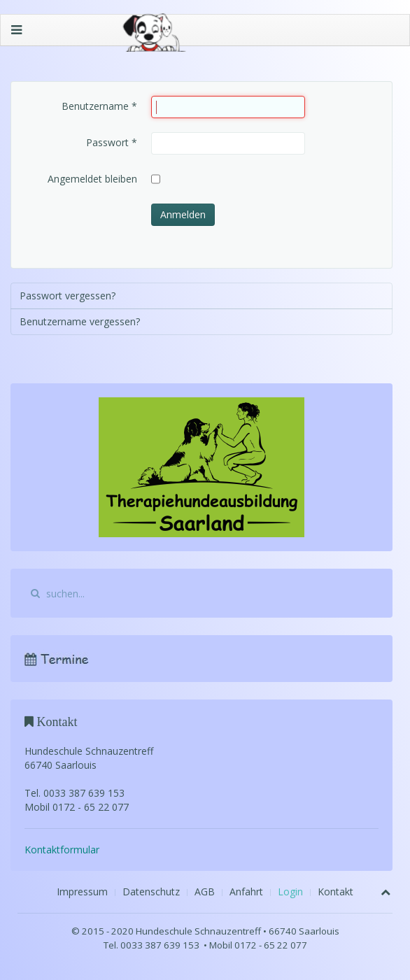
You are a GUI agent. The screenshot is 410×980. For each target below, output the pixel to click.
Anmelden (183, 214)
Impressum (82, 892)
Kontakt (335, 892)
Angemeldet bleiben (92, 179)
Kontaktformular (62, 850)
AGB (205, 892)
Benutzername (99, 106)
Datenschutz (151, 892)
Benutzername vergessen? (80, 321)
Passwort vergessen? (68, 296)
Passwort (112, 142)
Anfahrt (246, 892)
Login (290, 892)
